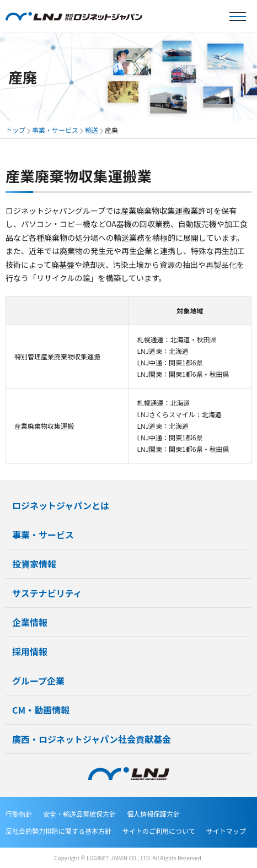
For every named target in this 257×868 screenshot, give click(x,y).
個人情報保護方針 (153, 814)
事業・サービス (55, 130)
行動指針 (19, 814)
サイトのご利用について (159, 831)
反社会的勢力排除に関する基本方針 (58, 831)
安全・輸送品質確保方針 (79, 814)
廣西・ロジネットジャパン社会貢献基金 (92, 739)
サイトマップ (226, 831)
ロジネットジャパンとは (61, 505)
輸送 (92, 130)
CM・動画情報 (41, 710)
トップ (15, 130)
